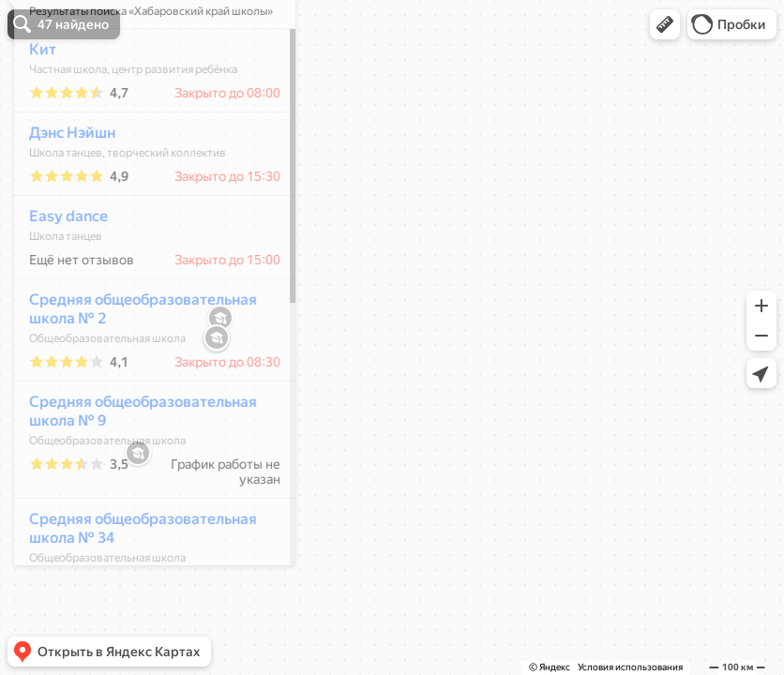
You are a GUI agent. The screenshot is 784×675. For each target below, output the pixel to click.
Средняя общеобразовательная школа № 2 (133, 364)
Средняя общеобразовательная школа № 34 (133, 584)
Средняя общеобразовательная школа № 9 (133, 466)
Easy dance (58, 271)
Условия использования (630, 667)
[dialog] (144, 335)
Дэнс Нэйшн (62, 188)
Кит (32, 105)
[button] (665, 24)
